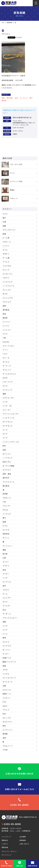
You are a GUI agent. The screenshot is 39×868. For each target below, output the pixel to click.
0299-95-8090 (11, 824)
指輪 (3, 98)
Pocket (19, 38)
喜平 (31, 98)
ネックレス (24, 98)
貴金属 (4, 101)
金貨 (16, 98)
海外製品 (10, 98)
